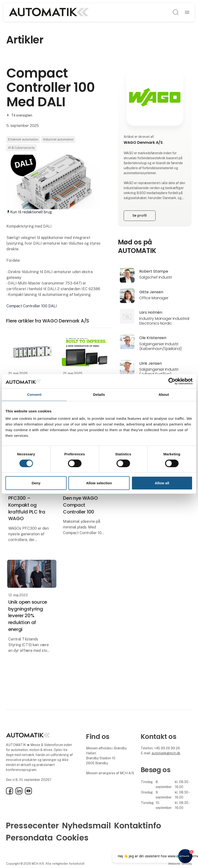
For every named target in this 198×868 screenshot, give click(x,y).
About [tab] (164, 394)
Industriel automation (58, 139)
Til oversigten (22, 115)
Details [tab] (99, 394)
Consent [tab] (34, 394)
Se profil (139, 215)
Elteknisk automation (23, 139)
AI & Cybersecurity (21, 148)
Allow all (162, 483)
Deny (36, 483)
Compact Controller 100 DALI (32, 306)
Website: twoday (180, 864)
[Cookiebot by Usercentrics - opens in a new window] (172, 381)
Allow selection (99, 483)
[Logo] (49, 12)
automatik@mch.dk (166, 753)
